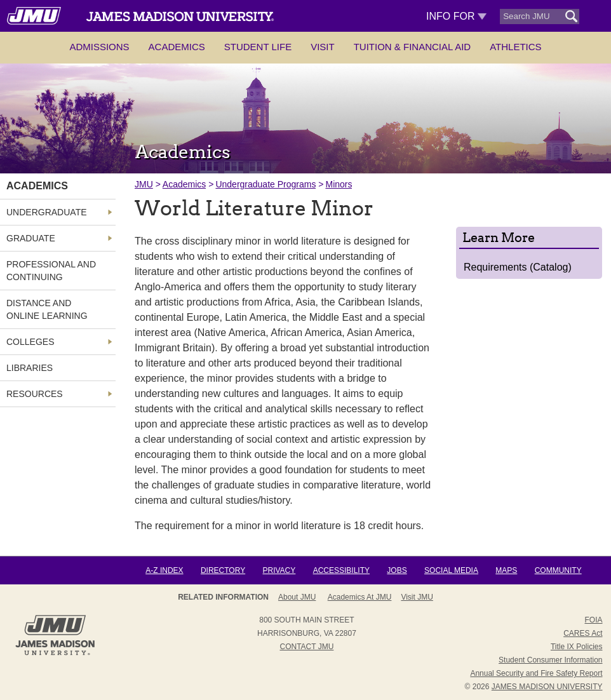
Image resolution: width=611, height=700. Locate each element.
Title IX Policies (577, 647)
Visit (323, 47)
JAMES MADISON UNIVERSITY (547, 687)
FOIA (593, 620)
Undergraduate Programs (265, 184)
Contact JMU (306, 647)
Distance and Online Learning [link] (47, 309)
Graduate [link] (31, 238)
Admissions (99, 47)
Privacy (279, 570)
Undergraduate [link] (47, 212)
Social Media (451, 570)
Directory (223, 570)
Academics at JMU (360, 597)
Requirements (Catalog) (518, 267)
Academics (177, 47)
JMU (144, 184)
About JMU (297, 597)
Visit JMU (417, 597)
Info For (456, 16)
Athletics (515, 47)
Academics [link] (37, 186)
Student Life (258, 47)
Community (558, 570)
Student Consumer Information (550, 660)
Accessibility (341, 570)
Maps (506, 570)
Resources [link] (35, 394)
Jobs (397, 570)
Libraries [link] (30, 368)
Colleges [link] (30, 342)
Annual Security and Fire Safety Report (536, 673)
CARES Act (583, 633)
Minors (339, 184)
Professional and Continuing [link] (51, 271)
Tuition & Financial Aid (412, 47)
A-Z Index (164, 570)
